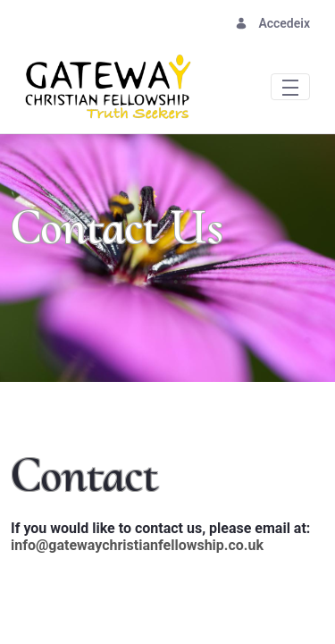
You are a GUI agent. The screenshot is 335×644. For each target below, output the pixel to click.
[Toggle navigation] (290, 86)
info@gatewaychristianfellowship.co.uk (137, 545)
